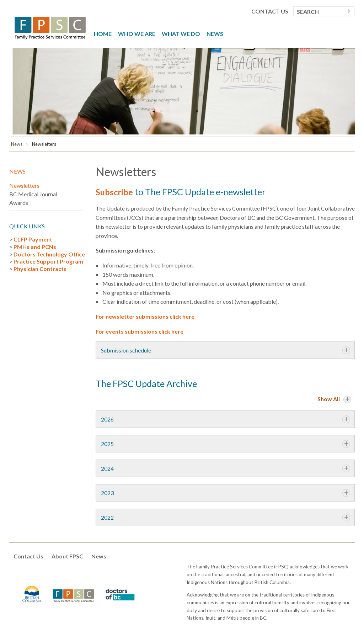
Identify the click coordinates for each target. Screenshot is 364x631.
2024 (107, 468)
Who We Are (137, 34)
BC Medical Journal (33, 194)
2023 (107, 493)
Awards (19, 203)
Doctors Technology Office (49, 254)
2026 (107, 419)
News (215, 34)
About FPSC (67, 556)
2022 (107, 517)
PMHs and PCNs (35, 247)
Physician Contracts (40, 269)
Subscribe (115, 192)
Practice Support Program (48, 261)
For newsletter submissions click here (145, 316)
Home (103, 34)
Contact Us (270, 11)
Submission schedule (126, 350)
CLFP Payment (33, 239)
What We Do (181, 34)
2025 (107, 444)
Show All (329, 399)
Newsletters (44, 144)
